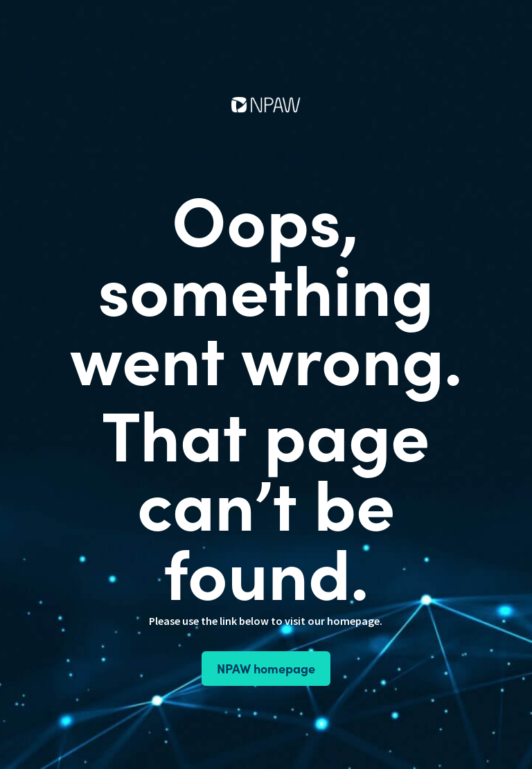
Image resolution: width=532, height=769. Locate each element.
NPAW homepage (266, 668)
